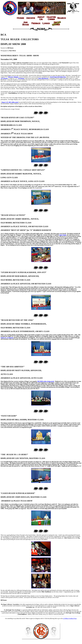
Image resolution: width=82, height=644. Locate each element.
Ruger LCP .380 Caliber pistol (10, 102)
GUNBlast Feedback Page (70, 618)
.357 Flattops (4, 78)
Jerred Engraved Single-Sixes (58, 77)
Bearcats (11, 77)
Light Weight (63, 235)
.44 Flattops (21, 78)
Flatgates (16, 77)
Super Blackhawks (43, 78)
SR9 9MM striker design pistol (46, 381)
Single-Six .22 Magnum (7, 338)
